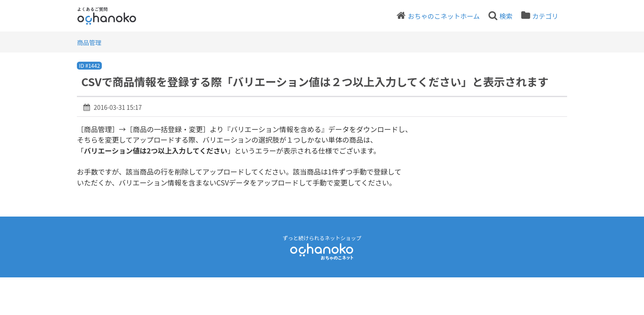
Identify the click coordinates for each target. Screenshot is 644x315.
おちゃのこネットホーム (444, 16)
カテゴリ (545, 16)
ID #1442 (90, 65)
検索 (506, 16)
